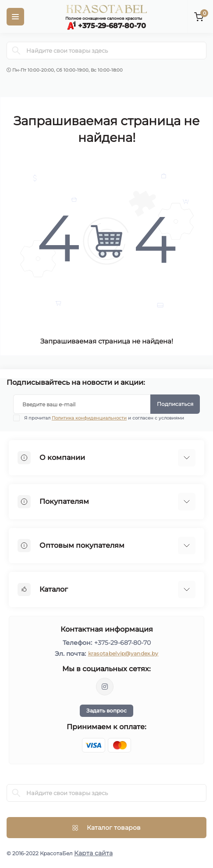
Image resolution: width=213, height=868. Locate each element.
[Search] (16, 51)
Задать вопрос (106, 711)
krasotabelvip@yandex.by (123, 653)
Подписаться (175, 404)
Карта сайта (93, 853)
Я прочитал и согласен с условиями (104, 418)
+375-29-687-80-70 (122, 643)
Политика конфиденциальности (89, 418)
